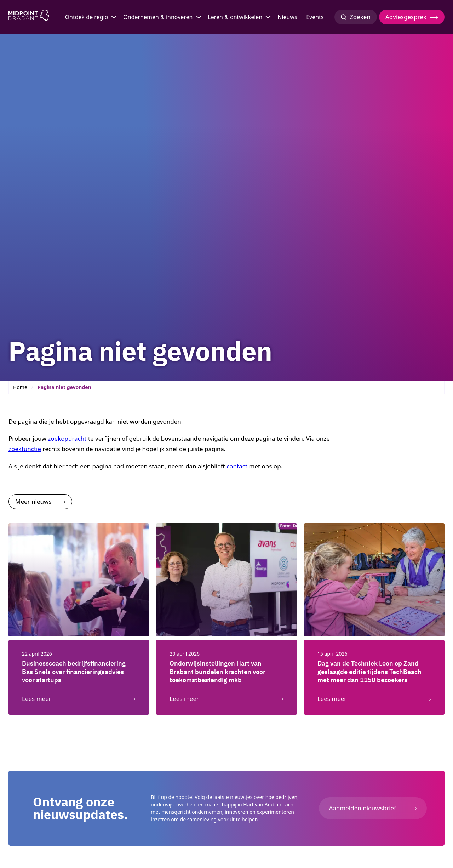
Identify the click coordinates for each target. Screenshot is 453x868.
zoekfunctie (25, 449)
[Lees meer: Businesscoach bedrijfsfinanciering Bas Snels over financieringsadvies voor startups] (79, 697)
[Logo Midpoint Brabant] (29, 17)
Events (315, 17)
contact (237, 466)
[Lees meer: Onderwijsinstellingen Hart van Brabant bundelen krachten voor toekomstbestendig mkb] (226, 697)
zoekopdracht (67, 438)
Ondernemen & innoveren (158, 17)
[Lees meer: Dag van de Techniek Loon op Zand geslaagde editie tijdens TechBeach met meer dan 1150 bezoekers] (374, 697)
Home (20, 387)
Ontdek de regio (87, 17)
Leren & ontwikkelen (235, 17)
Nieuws (287, 17)
